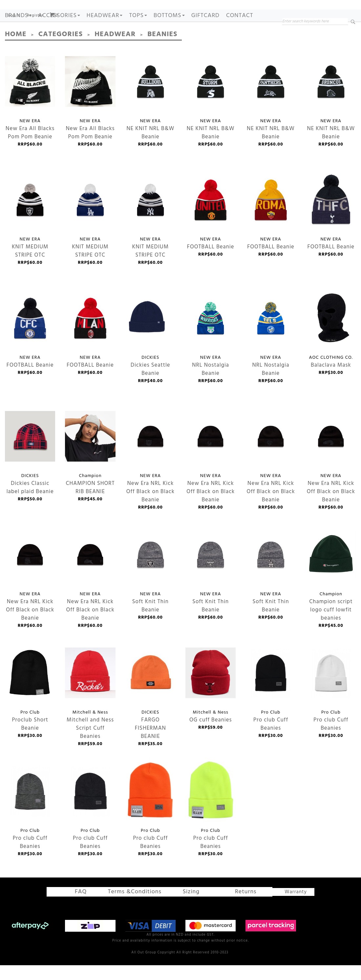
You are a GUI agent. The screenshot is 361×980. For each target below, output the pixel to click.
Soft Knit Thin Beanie (150, 573)
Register (35, 35)
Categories (54, 54)
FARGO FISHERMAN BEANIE (147, 691)
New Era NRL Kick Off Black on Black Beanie (150, 455)
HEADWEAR (105, 36)
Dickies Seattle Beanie (147, 336)
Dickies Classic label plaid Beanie (30, 455)
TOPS (138, 36)
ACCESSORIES (59, 36)
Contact (240, 36)
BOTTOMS (169, 36)
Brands (18, 36)
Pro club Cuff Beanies (267, 691)
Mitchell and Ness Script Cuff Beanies (90, 691)
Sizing (184, 909)
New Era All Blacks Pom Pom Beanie (30, 100)
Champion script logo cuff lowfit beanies (331, 573)
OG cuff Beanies (208, 691)
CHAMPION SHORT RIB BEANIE (90, 455)
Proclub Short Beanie (30, 691)
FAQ (89, 909)
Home (14, 54)
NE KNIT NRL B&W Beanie (150, 100)
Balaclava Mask (331, 336)
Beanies (144, 54)
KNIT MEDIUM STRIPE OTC (30, 218)
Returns (232, 909)
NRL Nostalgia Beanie (211, 336)
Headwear (102, 54)
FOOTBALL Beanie (211, 218)
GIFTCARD (205, 36)
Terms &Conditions (138, 909)
